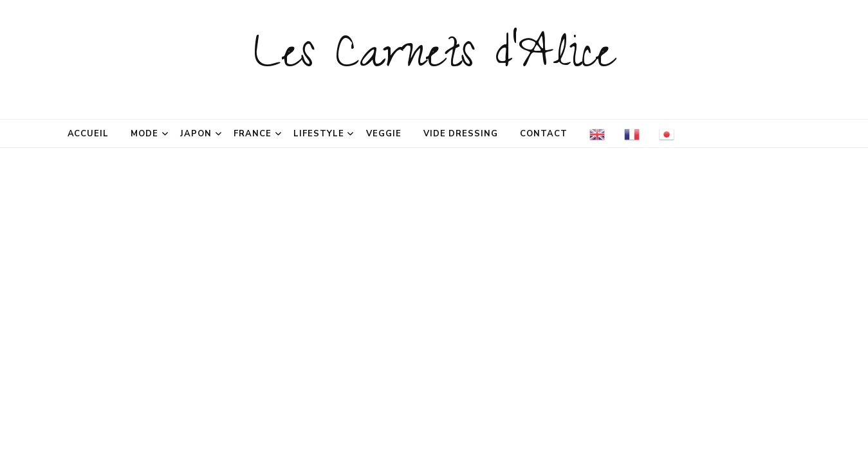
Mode (144, 134)
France (253, 134)
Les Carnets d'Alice (434, 59)
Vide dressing (461, 134)
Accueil (88, 134)
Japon (196, 134)
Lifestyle (319, 134)
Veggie (384, 134)
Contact (544, 134)
